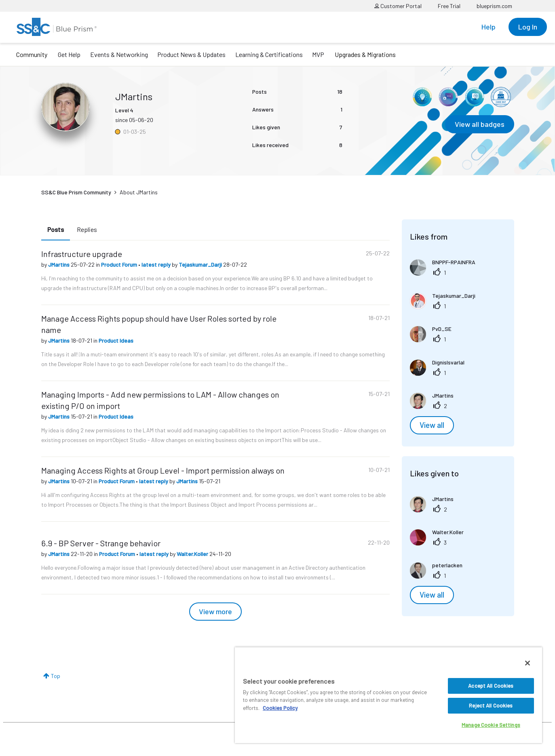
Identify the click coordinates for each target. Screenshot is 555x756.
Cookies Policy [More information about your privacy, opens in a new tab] (280, 708)
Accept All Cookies (491, 686)
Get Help (69, 54)
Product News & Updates (191, 54)
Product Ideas (116, 340)
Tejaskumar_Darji (201, 264)
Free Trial (449, 6)
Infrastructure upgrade (82, 254)
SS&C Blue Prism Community (76, 192)
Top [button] (56, 676)
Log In (528, 27)
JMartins (59, 264)
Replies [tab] (87, 229)
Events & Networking (119, 54)
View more (215, 611)
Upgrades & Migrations (365, 54)
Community (32, 54)
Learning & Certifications (269, 54)
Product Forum (120, 264)
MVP (318, 54)
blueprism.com (494, 6)
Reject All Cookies (491, 705)
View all (432, 425)
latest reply (157, 264)
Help (489, 27)
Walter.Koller (193, 554)
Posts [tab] (56, 229)
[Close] (528, 663)
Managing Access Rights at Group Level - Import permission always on (163, 470)
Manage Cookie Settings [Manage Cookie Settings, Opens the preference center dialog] (491, 725)
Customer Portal (398, 6)
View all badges (480, 124)
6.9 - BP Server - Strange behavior (101, 543)
